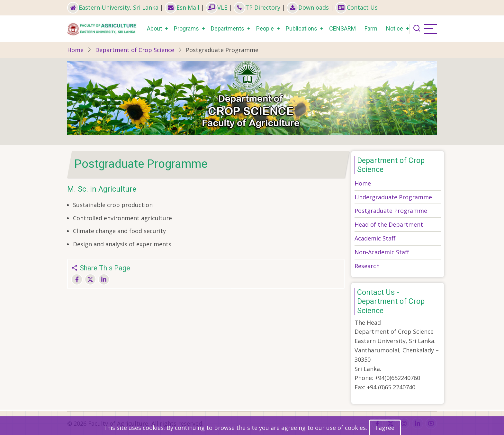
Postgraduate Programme (391, 211)
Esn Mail (182, 7)
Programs (186, 28)
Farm (371, 28)
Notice (395, 28)
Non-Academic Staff (382, 252)
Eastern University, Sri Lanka (113, 7)
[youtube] (431, 423)
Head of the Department (389, 224)
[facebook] (377, 423)
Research (367, 266)
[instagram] (404, 423)
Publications (301, 28)
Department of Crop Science (135, 50)
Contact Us (356, 7)
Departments (228, 28)
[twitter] (391, 423)
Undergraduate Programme (393, 197)
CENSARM (342, 28)
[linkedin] (418, 423)
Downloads (308, 7)
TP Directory (257, 7)
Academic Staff (375, 238)
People (265, 28)
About (154, 28)
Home (75, 50)
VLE (216, 7)
